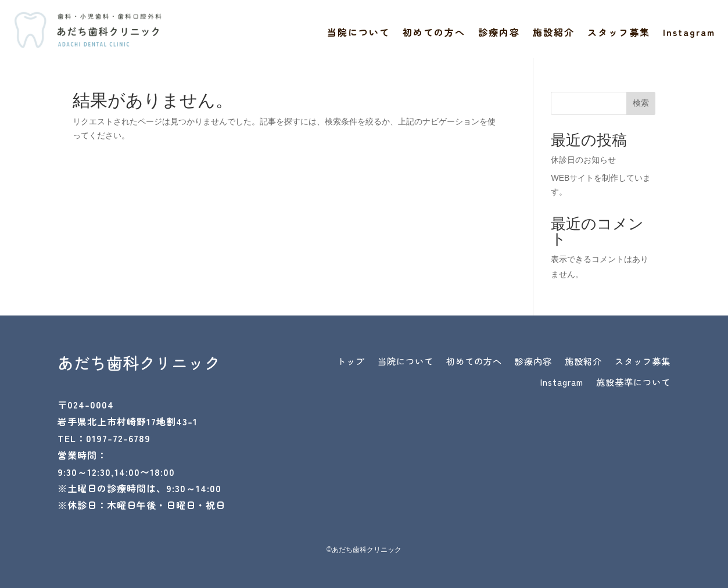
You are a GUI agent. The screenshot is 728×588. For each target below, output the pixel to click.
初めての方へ (434, 33)
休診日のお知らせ (583, 160)
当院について (358, 33)
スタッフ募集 (619, 33)
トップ (395, 362)
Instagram (689, 33)
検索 (641, 103)
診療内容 (499, 33)
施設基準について (629, 386)
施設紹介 (554, 33)
